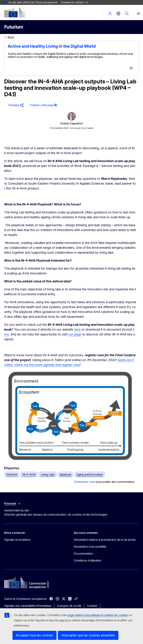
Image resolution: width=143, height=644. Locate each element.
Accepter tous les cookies (34, 635)
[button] (15, 105)
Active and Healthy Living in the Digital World (52, 46)
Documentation (83, 554)
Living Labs (48, 474)
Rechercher (127, 14)
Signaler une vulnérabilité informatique (28, 606)
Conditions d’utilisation (88, 560)
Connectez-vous (85, 482)
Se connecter (110, 14)
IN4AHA (12, 474)
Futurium (14, 27)
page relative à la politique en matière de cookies (98, 615)
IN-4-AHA (29, 474)
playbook (66, 474)
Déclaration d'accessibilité (90, 547)
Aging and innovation (90, 474)
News (11, 37)
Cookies (92, 606)
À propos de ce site (69, 606)
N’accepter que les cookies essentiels (88, 635)
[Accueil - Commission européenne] (15, 12)
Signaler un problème (17, 540)
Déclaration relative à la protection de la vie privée (105, 540)
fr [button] (118, 14)
